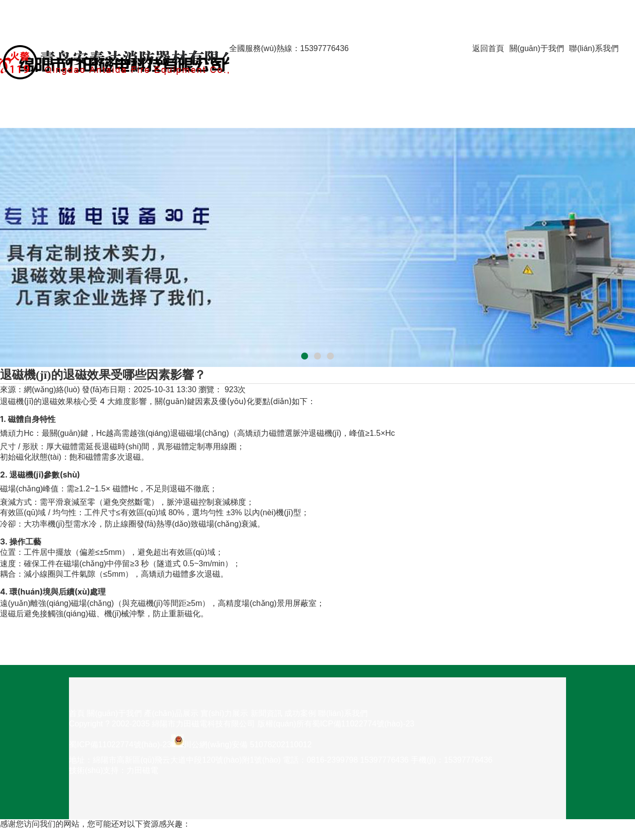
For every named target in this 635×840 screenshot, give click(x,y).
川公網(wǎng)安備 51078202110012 (248, 745)
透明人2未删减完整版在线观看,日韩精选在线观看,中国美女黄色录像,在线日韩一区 (144, 834)
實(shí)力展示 (253, 91)
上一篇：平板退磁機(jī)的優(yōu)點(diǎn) (71, 634)
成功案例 (16, 112)
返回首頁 (488, 48)
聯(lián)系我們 (594, 48)
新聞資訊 (16, 101)
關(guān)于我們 (537, 48)
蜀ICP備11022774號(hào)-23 (363, 724)
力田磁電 (142, 770)
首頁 (237, 59)
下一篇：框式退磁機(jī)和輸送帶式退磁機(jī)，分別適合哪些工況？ (116, 644)
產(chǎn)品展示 (256, 81)
